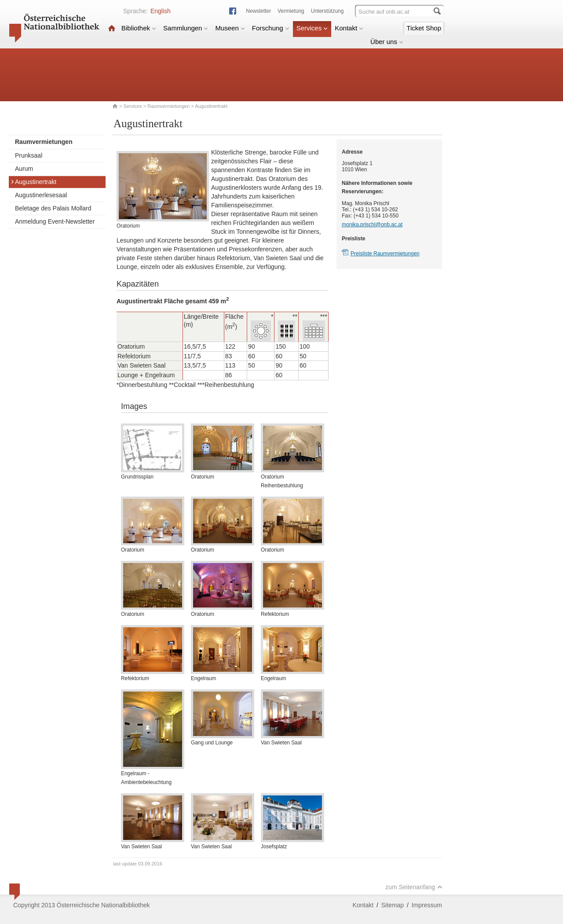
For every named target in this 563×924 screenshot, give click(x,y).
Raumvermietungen (168, 106)
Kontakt (349, 28)
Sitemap (393, 905)
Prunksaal (29, 155)
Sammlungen (186, 28)
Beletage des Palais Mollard (53, 208)
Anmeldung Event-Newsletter (55, 221)
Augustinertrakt (33, 182)
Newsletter (258, 11)
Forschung (271, 28)
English (161, 11)
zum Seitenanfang (414, 887)
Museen (230, 28)
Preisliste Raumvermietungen (385, 254)
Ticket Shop (424, 28)
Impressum (427, 905)
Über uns (387, 42)
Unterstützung (327, 11)
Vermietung (291, 11)
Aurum (24, 169)
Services (312, 28)
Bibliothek (139, 28)
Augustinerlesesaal (41, 195)
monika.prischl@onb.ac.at (372, 225)
